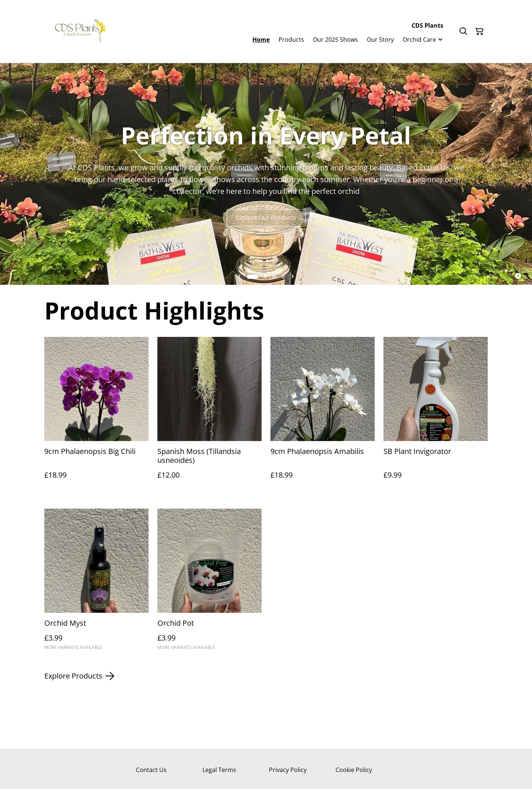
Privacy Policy (288, 770)
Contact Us (151, 770)
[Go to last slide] (239, 277)
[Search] (463, 31)
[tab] (253, 277)
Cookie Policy (354, 770)
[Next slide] (293, 277)
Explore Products (79, 676)
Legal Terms (219, 770)
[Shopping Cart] (480, 31)
